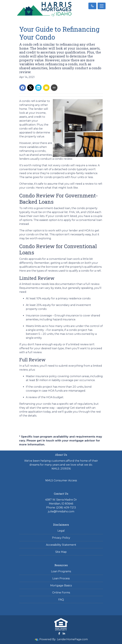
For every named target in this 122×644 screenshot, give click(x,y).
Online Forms (61, 593)
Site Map (61, 552)
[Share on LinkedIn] (38, 88)
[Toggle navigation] (102, 6)
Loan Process (61, 578)
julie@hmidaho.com (61, 511)
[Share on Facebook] (23, 88)
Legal (61, 531)
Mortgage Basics (61, 585)
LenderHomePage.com (72, 639)
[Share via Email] (46, 88)
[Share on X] (30, 88)
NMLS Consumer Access (61, 480)
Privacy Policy (61, 538)
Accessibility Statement (61, 545)
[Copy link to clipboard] (54, 88)
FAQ (61, 600)
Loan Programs (61, 571)
